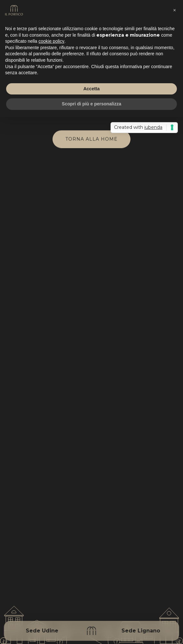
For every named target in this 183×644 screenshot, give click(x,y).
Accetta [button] (92, 89)
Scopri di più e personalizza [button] (91, 104)
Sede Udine (42, 631)
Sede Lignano (141, 631)
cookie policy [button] (52, 41)
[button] (175, 10)
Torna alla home (91, 139)
